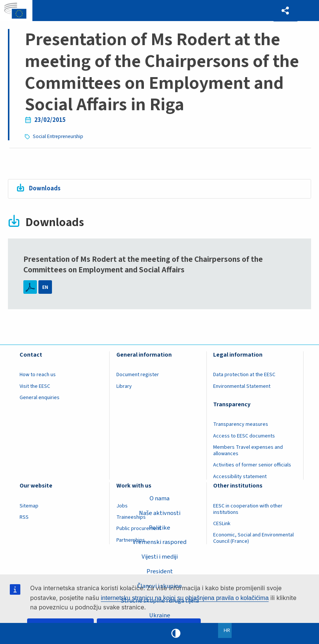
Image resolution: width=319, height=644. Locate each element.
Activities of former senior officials (252, 465)
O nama (159, 498)
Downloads (45, 188)
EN (45, 287)
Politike (159, 527)
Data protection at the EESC (244, 375)
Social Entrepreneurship (59, 136)
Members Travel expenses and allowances (248, 450)
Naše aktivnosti (160, 513)
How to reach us (38, 375)
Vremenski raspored (160, 542)
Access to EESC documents (244, 436)
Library (124, 386)
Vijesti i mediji (159, 557)
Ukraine (159, 615)
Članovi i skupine (160, 586)
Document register (138, 375)
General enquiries (40, 397)
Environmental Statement (242, 386)
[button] (285, 11)
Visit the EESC (35, 386)
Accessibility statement (240, 476)
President (159, 571)
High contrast (176, 633)
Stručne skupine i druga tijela (159, 601)
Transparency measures (241, 424)
